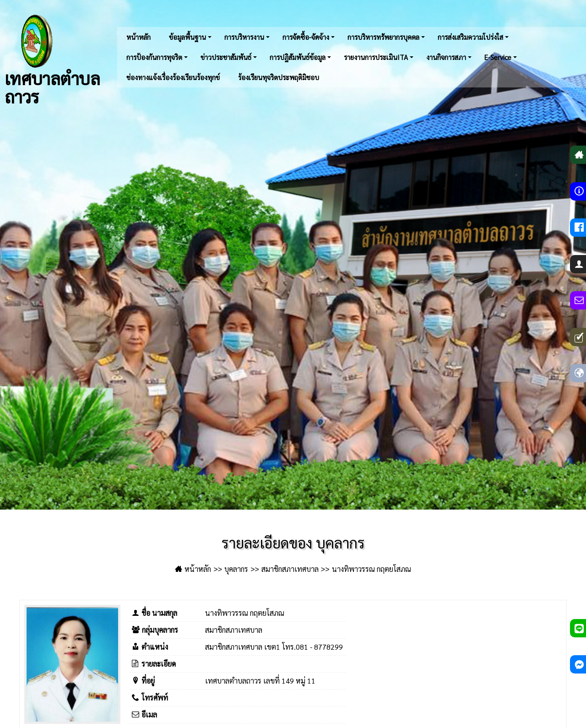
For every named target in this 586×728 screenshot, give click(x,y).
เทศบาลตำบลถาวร (52, 60)
